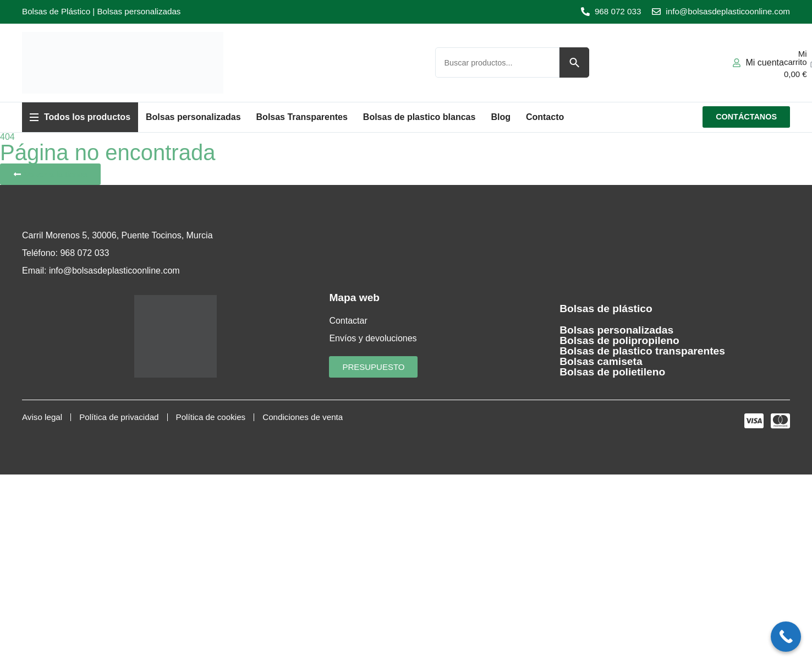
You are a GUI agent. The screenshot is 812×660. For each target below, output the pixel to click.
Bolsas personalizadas (616, 330)
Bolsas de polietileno (612, 372)
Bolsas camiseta (601, 361)
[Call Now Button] (786, 637)
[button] (80, 117)
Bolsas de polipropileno (619, 340)
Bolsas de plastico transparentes (642, 351)
